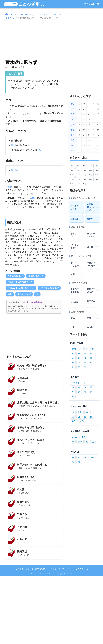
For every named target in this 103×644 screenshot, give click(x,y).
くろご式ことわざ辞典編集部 (32, 302)
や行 (72, 140)
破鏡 (14, 145)
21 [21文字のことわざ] (91, 179)
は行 (72, 130)
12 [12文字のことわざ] (97, 170)
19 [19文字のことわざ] (78, 179)
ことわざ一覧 (92, 4)
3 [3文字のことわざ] (72, 166)
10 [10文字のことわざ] (84, 170)
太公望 (32, 198)
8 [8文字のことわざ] (72, 170)
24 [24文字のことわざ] (78, 184)
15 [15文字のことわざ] (84, 175)
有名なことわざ (24, 294)
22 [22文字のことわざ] (97, 179)
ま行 (72, 135)
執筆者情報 (40, 569)
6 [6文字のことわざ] (91, 166)
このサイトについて (24, 569)
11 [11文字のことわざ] (91, 170)
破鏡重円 (16, 170)
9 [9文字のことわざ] (78, 170)
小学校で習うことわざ (49, 288)
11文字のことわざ (15, 276)
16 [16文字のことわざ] (91, 175)
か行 (72, 109)
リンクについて (54, 569)
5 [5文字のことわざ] (85, 166)
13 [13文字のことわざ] (72, 175)
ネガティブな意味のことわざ (20, 282)
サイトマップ (68, 569)
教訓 (10, 294)
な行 (72, 125)
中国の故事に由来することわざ (21, 288)
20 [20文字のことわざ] (84, 179)
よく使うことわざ (36, 276)
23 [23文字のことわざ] (72, 184)
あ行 (72, 104)
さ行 (72, 114)
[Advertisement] (34, 38)
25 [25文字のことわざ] (84, 184)
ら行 (72, 145)
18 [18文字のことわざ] (72, 179)
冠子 (41, 150)
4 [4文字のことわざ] (78, 166)
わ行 (72, 151)
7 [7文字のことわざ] (97, 166)
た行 (72, 119)
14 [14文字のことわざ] (78, 175)
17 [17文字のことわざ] (97, 175)
